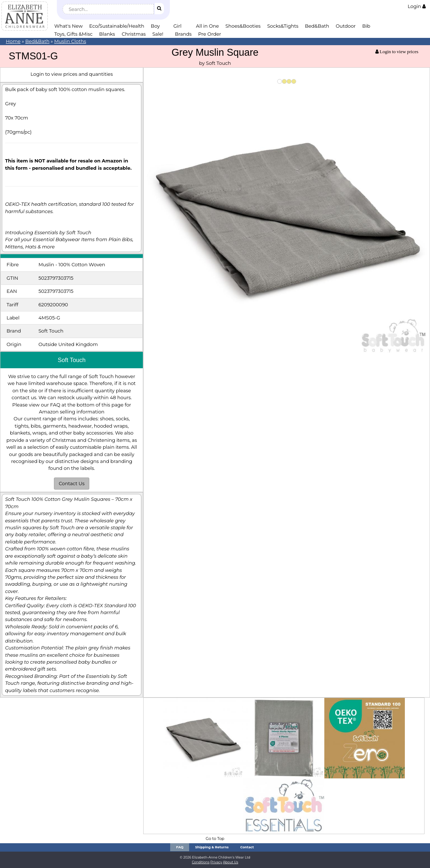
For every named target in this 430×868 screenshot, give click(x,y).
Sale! (158, 34)
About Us (231, 862)
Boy (155, 26)
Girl (177, 26)
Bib (366, 26)
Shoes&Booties (243, 26)
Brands (183, 34)
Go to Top (215, 839)
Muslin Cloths (70, 41)
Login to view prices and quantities (72, 74)
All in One (208, 26)
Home (13, 41)
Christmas (134, 34)
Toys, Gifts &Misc (73, 34)
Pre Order (210, 34)
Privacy (216, 862)
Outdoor (346, 26)
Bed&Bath (317, 26)
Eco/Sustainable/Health (117, 26)
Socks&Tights (283, 26)
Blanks (107, 34)
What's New (69, 26)
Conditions (201, 862)
